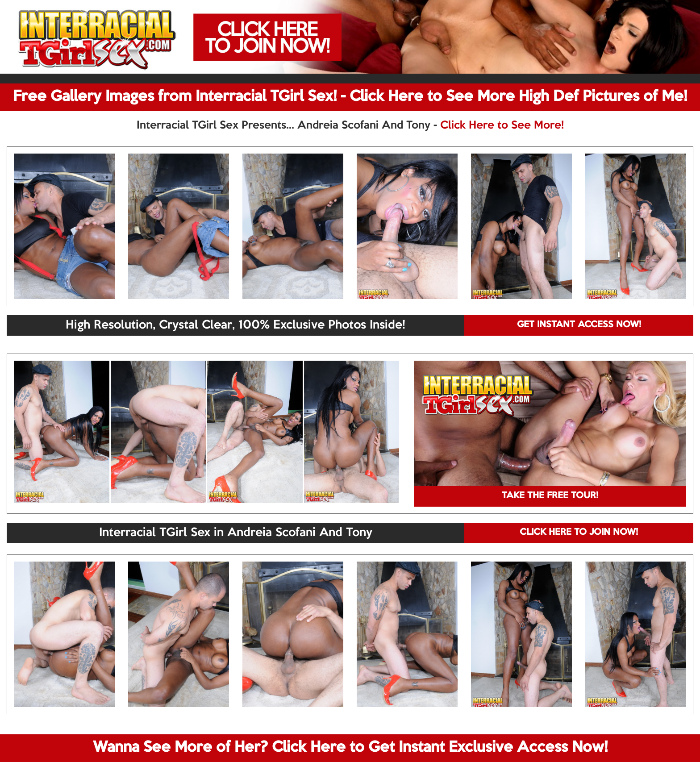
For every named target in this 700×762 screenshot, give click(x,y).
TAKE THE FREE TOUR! (550, 496)
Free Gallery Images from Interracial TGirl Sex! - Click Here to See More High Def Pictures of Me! (350, 97)
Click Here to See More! (502, 125)
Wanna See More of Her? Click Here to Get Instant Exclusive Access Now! (350, 748)
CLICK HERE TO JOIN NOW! (579, 533)
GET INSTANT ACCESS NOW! (579, 325)
